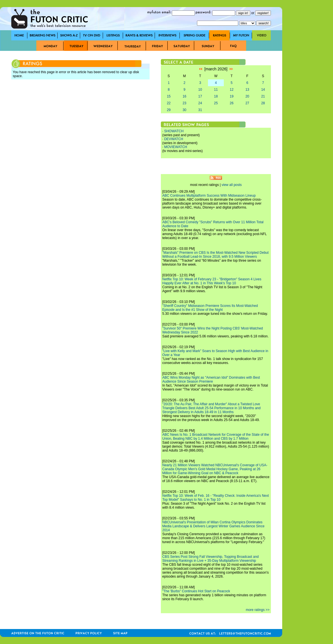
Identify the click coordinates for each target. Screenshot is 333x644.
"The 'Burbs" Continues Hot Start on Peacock (196, 591)
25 (216, 103)
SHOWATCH (174, 131)
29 (169, 110)
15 (169, 96)
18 (216, 96)
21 (263, 96)
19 (232, 96)
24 (200, 103)
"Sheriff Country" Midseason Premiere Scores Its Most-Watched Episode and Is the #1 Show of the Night (210, 308)
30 (184, 110)
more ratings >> (258, 610)
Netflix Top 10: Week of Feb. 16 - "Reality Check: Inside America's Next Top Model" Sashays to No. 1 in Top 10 (216, 498)
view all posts (232, 185)
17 (200, 96)
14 (263, 90)
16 (184, 96)
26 (232, 103)
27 (247, 103)
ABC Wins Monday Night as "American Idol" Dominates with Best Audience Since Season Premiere (211, 380)
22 (169, 103)
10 (200, 90)
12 (232, 90)
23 (184, 103)
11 (216, 90)
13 (247, 90)
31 (200, 110)
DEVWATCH (174, 139)
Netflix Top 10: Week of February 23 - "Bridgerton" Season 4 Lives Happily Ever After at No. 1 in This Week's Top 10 (212, 281)
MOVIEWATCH (176, 147)
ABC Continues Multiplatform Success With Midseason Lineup (209, 196)
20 (247, 96)
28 (263, 103)
